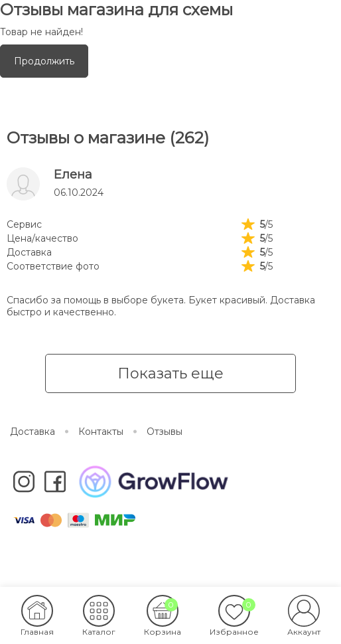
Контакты (101, 432)
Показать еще (170, 373)
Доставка (33, 432)
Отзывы (165, 432)
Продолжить (44, 61)
